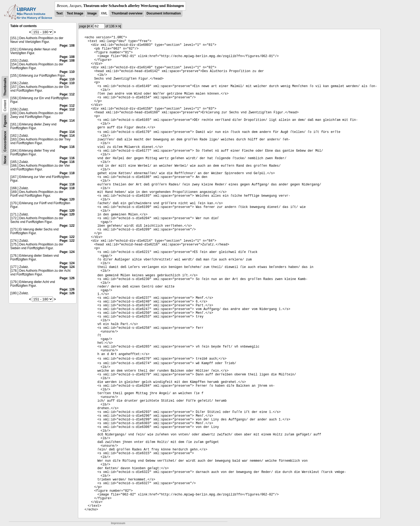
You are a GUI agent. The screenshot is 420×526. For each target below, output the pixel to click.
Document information (164, 13)
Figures (5, 121)
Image (92, 13)
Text (59, 13)
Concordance (5, 141)
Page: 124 (67, 252)
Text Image (75, 13)
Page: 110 (67, 72)
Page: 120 (67, 199)
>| (119, 26)
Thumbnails (5, 87)
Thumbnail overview (127, 13)
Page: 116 (67, 147)
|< (89, 26)
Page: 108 (67, 46)
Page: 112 (67, 94)
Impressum (118, 523)
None (5, 160)
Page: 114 (67, 121)
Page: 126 (67, 278)
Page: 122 (67, 226)
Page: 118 (67, 173)
